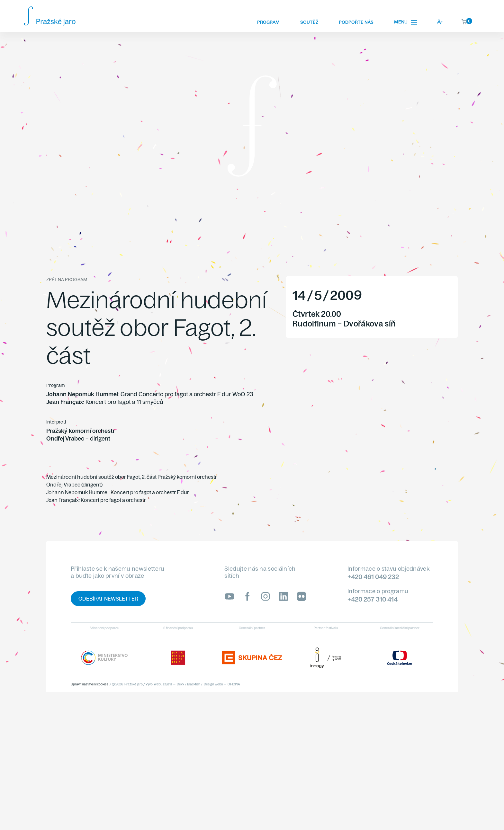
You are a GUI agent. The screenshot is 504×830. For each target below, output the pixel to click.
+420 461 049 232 (373, 577)
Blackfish (194, 684)
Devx (180, 684)
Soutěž (309, 22)
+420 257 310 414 (373, 599)
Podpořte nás (356, 22)
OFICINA (234, 684)
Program (268, 22)
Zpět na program (67, 280)
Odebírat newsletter (108, 599)
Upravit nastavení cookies (90, 684)
